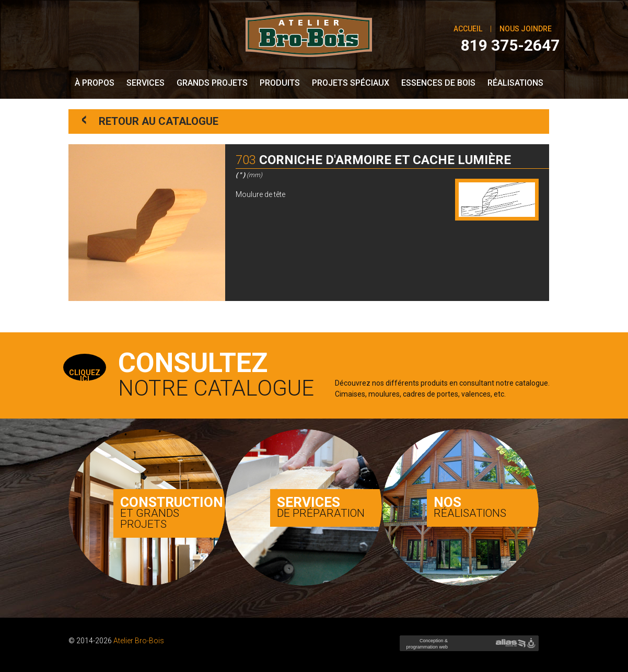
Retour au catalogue (150, 120)
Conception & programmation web (426, 647)
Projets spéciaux (351, 83)
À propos (95, 83)
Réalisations (515, 83)
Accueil (468, 29)
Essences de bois (438, 83)
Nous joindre (526, 29)
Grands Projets (212, 83)
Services (146, 83)
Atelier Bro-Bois (139, 641)
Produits (280, 83)
